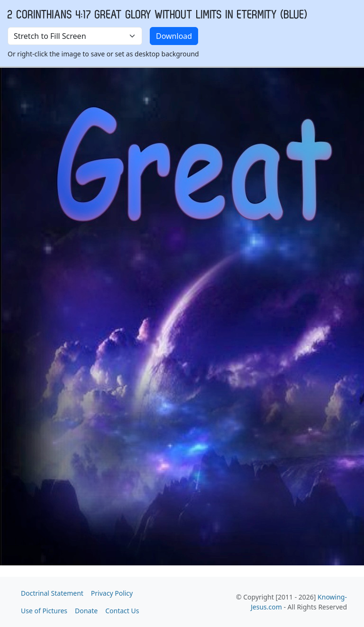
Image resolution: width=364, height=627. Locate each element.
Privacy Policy (112, 593)
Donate (86, 611)
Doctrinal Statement (52, 593)
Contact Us (122, 611)
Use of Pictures (44, 611)
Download (174, 36)
